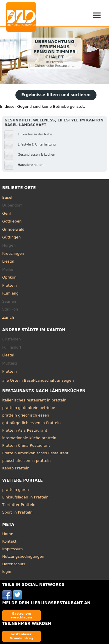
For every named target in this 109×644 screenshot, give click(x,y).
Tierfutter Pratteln (19, 505)
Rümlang (10, 293)
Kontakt (9, 541)
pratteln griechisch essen (26, 415)
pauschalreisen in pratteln (27, 461)
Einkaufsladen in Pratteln (25, 497)
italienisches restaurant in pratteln (34, 400)
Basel (7, 197)
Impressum (13, 549)
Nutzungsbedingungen (23, 556)
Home (8, 534)
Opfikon (9, 277)
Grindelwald (13, 229)
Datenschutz (14, 564)
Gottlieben (12, 221)
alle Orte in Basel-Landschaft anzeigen (38, 380)
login (7, 572)
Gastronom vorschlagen (21, 615)
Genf (7, 213)
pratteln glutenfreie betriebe (29, 408)
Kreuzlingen (13, 253)
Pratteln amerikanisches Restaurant (35, 453)
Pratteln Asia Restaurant (25, 430)
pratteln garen (16, 490)
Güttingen (12, 237)
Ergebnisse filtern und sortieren (56, 95)
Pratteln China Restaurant (26, 445)
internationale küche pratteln (29, 438)
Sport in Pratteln (17, 512)
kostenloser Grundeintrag (22, 636)
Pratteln (10, 285)
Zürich (8, 317)
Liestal (8, 261)
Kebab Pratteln (16, 468)
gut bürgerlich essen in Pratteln (32, 423)
